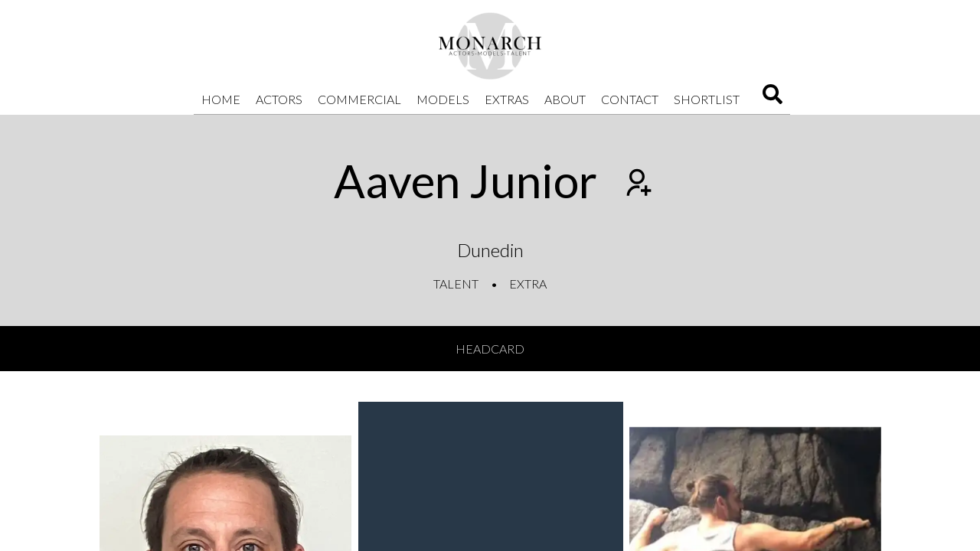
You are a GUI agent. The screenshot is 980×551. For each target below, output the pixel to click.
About (565, 99)
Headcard (490, 349)
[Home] (490, 46)
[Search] (773, 99)
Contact (630, 99)
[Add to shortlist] (637, 184)
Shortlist (707, 99)
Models (443, 99)
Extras (507, 99)
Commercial (359, 99)
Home (221, 99)
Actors (279, 99)
